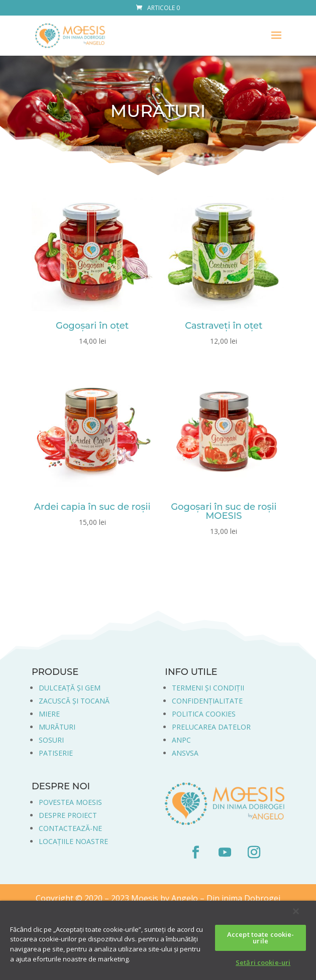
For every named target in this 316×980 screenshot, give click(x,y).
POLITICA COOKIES (204, 714)
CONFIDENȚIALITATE (207, 701)
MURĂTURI (57, 727)
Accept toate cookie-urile (261, 938)
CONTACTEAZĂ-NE (70, 828)
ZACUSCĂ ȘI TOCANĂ (74, 701)
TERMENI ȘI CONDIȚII (208, 688)
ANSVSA (185, 753)
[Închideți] (296, 911)
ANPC (181, 740)
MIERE (49, 714)
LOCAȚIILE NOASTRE (73, 841)
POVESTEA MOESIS (70, 802)
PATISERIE (56, 753)
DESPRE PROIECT (68, 815)
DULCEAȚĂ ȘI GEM (70, 688)
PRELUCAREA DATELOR (211, 727)
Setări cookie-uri (263, 962)
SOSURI (51, 740)
